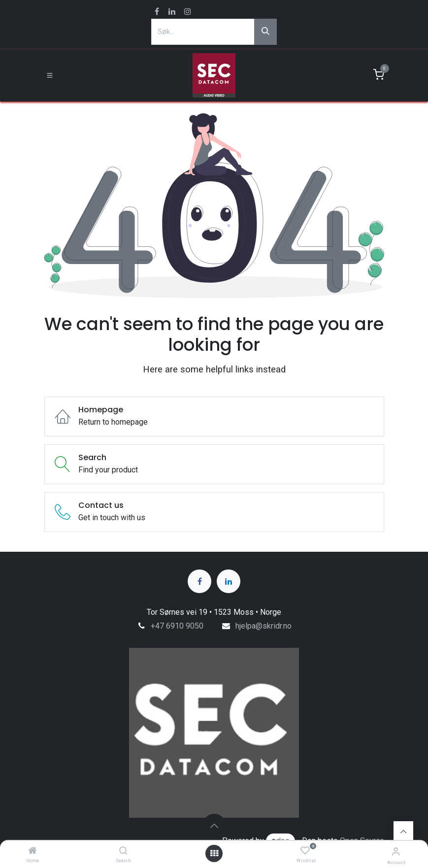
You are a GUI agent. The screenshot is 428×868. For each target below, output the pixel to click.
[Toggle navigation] (50, 75)
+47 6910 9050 (177, 626)
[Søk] (265, 32)
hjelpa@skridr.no (263, 626)
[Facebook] (199, 581)
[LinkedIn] (229, 581)
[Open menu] (214, 853)
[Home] (33, 851)
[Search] (123, 851)
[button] (214, 826)
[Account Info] (396, 851)
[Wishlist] (305, 851)
